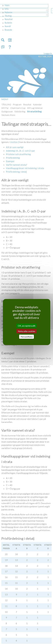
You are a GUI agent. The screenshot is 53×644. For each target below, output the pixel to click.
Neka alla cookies (27, 331)
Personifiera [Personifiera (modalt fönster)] (27, 337)
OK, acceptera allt (27, 326)
